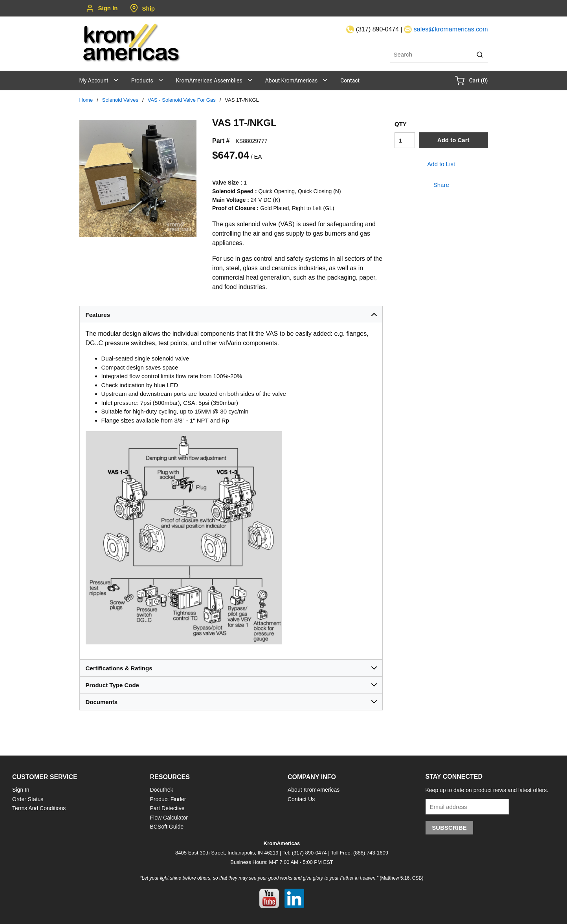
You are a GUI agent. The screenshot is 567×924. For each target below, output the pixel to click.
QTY (401, 124)
